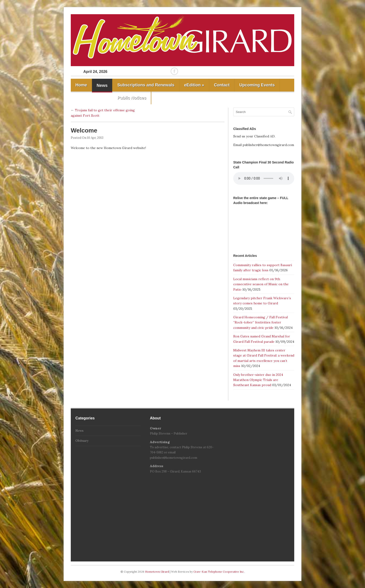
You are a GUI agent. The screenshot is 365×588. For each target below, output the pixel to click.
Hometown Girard (157, 572)
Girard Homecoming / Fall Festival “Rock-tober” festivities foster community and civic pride (260, 322)
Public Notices (132, 98)
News (102, 85)
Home (81, 85)
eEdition (194, 85)
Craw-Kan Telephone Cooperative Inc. (219, 572)
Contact (222, 85)
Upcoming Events (257, 85)
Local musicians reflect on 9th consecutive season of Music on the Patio (261, 284)
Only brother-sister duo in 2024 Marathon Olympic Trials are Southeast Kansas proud (258, 380)
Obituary (82, 441)
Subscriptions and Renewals (146, 85)
